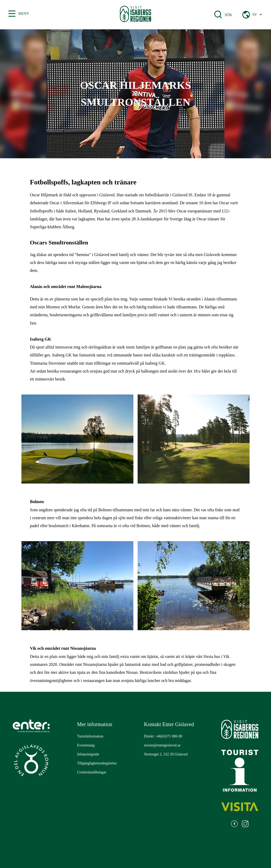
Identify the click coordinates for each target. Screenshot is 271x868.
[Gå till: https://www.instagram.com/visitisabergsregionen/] (245, 825)
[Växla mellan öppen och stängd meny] (12, 14)
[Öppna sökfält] (218, 15)
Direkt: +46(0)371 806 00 (163, 736)
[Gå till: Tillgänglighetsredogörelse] (97, 763)
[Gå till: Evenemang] (86, 745)
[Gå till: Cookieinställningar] (92, 772)
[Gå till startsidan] (136, 15)
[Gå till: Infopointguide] (88, 754)
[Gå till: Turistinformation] (90, 736)
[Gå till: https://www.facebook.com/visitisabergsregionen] (234, 825)
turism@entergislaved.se (162, 745)
